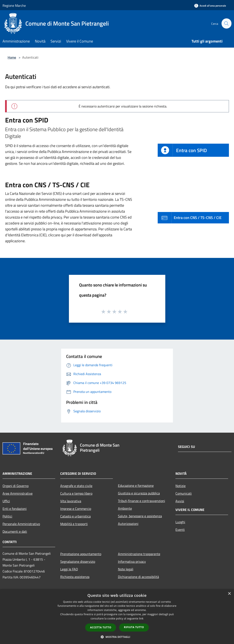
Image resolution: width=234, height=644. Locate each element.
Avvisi (180, 501)
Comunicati (184, 493)
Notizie (181, 486)
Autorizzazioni (128, 524)
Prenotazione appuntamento (81, 554)
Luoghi (180, 522)
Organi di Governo (16, 486)
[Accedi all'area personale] (210, 6)
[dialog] (117, 617)
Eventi (180, 530)
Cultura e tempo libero (76, 493)
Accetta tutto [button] (101, 627)
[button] (117, 637)
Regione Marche (14, 6)
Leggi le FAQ (69, 569)
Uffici (6, 501)
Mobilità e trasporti (74, 524)
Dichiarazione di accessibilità (138, 577)
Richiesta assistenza (75, 577)
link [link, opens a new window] (141, 619)
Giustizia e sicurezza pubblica (139, 493)
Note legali (126, 569)
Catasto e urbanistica (75, 516)
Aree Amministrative (18, 493)
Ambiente (125, 508)
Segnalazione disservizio (78, 561)
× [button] (229, 594)
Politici (7, 516)
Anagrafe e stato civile (76, 486)
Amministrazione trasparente (139, 554)
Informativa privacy (132, 561)
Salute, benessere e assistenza (140, 516)
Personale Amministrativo (21, 524)
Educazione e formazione (136, 486)
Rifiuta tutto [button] (134, 627)
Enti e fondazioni (15, 509)
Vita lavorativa (71, 501)
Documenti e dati (15, 531)
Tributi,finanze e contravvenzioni (142, 501)
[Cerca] (226, 23)
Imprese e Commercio (76, 509)
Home (12, 57)
